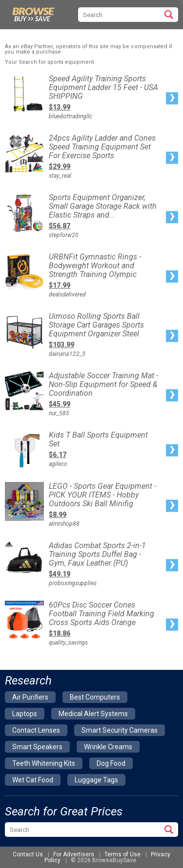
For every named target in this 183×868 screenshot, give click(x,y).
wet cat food (33, 780)
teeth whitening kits (44, 763)
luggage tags (96, 780)
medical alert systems (93, 714)
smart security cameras (120, 730)
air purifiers (30, 697)
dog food (111, 763)
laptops (25, 714)
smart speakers (37, 747)
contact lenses (36, 730)
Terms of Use (122, 854)
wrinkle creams (108, 747)
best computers (95, 697)
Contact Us (28, 854)
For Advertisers (74, 854)
